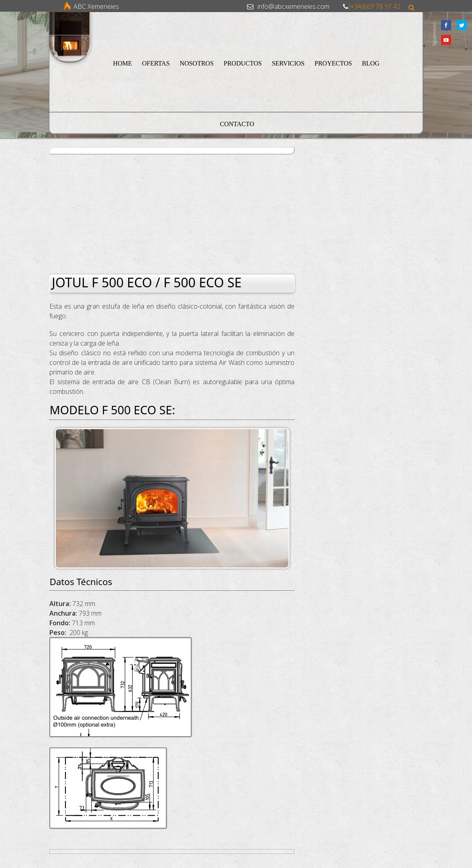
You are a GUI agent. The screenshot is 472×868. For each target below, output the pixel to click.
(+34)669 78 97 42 (374, 6)
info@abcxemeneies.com (293, 6)
